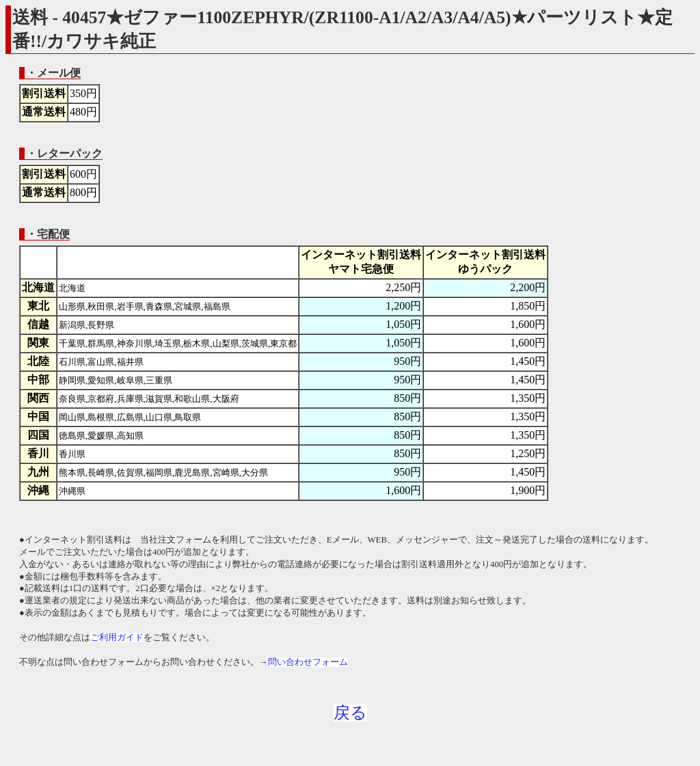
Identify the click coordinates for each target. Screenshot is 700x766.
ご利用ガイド (117, 638)
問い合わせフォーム (308, 662)
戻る (350, 713)
